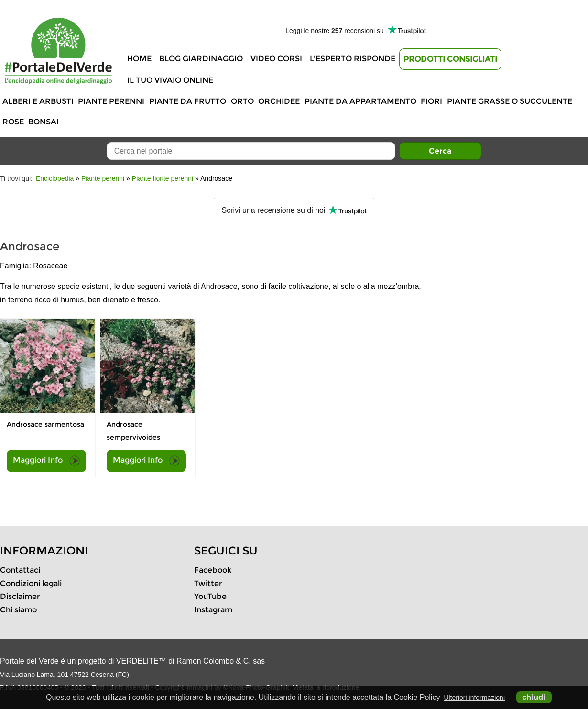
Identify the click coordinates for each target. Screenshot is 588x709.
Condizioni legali (31, 583)
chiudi (534, 697)
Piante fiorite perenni (163, 178)
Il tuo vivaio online (170, 80)
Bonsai (44, 122)
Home (139, 59)
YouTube (210, 596)
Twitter (208, 583)
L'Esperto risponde (353, 59)
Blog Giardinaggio (201, 59)
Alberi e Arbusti (38, 101)
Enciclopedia (55, 178)
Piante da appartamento (360, 101)
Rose (13, 122)
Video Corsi (276, 59)
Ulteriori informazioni (474, 698)
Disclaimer (20, 596)
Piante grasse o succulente (510, 101)
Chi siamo (18, 610)
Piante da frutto (188, 101)
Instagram (213, 610)
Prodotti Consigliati (450, 59)
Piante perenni (111, 101)
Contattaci (20, 570)
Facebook (213, 570)
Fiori (431, 101)
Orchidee (279, 101)
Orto (242, 101)
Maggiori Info (46, 461)
